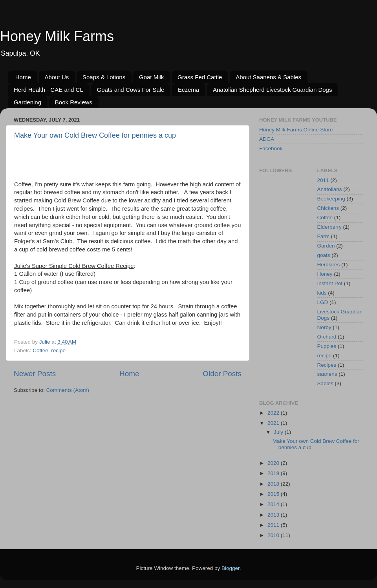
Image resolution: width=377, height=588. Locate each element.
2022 (274, 413)
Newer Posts (35, 374)
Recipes (327, 365)
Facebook (271, 148)
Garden (326, 246)
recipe (58, 350)
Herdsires (329, 265)
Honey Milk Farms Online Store (296, 130)
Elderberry (329, 227)
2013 (274, 515)
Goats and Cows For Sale (131, 90)
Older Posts (222, 374)
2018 (274, 484)
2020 (274, 463)
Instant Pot (330, 283)
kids (322, 293)
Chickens (328, 208)
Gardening (27, 102)
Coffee (40, 350)
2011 (323, 180)
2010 (274, 535)
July (279, 432)
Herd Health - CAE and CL (48, 90)
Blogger (231, 568)
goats (324, 255)
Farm (324, 236)
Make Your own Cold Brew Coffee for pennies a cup (95, 135)
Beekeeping (331, 199)
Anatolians (330, 189)
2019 (274, 473)
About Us (57, 77)
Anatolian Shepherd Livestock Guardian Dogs (273, 90)
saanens (327, 374)
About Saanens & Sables (268, 77)
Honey (325, 274)
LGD (323, 302)
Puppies (327, 346)
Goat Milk (151, 77)
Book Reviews (74, 102)
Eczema (188, 90)
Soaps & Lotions (104, 77)
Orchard (327, 337)
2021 (274, 423)
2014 (274, 504)
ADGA (267, 139)
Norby (324, 327)
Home (23, 77)
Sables (325, 383)
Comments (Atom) (68, 390)
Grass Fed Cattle (200, 77)
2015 (274, 494)
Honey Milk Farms (57, 36)
